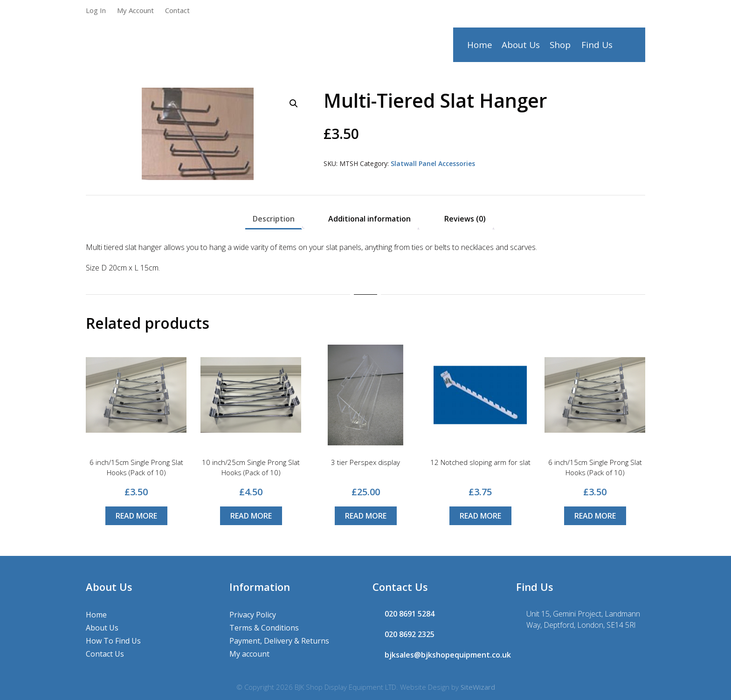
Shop (561, 47)
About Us (521, 47)
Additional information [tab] (369, 219)
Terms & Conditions (264, 628)
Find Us (597, 47)
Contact (177, 10)
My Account (135, 10)
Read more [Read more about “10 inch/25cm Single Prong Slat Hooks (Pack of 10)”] (251, 516)
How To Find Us (113, 641)
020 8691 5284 (410, 614)
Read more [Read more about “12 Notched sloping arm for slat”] (480, 516)
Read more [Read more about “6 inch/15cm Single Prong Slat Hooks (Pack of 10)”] (136, 516)
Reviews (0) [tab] (465, 219)
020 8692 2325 (410, 634)
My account (249, 654)
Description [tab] (274, 219)
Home (479, 47)
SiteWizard (478, 687)
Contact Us (105, 654)
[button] (294, 104)
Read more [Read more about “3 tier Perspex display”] (366, 516)
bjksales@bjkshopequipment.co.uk (448, 655)
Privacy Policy (253, 615)
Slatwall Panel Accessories (433, 163)
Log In (96, 10)
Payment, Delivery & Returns (279, 641)
